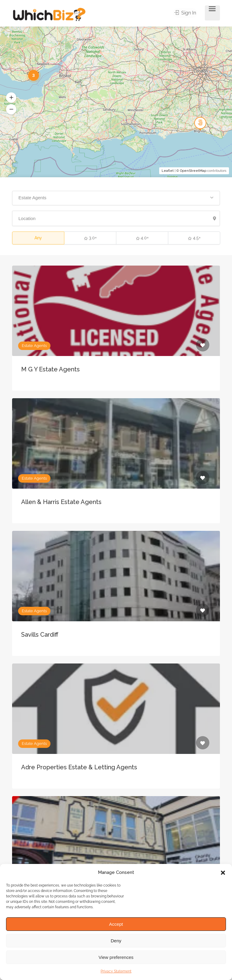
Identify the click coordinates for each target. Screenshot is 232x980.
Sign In (186, 13)
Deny (116, 941)
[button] (223, 873)
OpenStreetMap (193, 171)
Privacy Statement (116, 971)
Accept (116, 924)
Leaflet (168, 171)
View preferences (116, 957)
